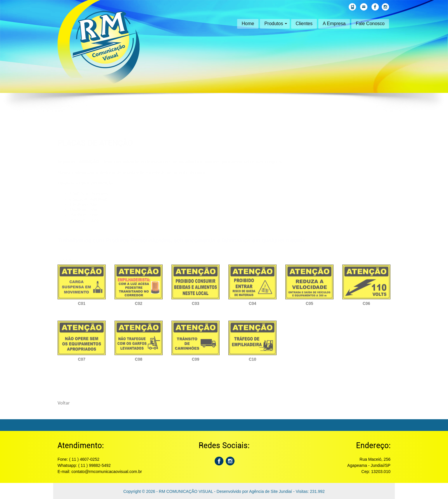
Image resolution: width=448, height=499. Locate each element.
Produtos (276, 24)
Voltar (64, 406)
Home (248, 24)
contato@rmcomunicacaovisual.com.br (106, 472)
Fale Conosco (370, 24)
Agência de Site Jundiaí (271, 491)
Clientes (304, 24)
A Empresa (334, 24)
